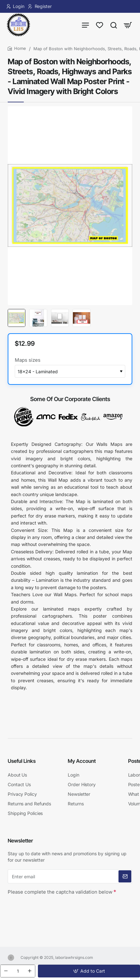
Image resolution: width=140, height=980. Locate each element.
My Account (82, 761)
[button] (89, 971)
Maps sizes (28, 360)
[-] (6, 971)
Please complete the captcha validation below (60, 892)
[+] (30, 971)
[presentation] (53, 909)
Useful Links (22, 761)
